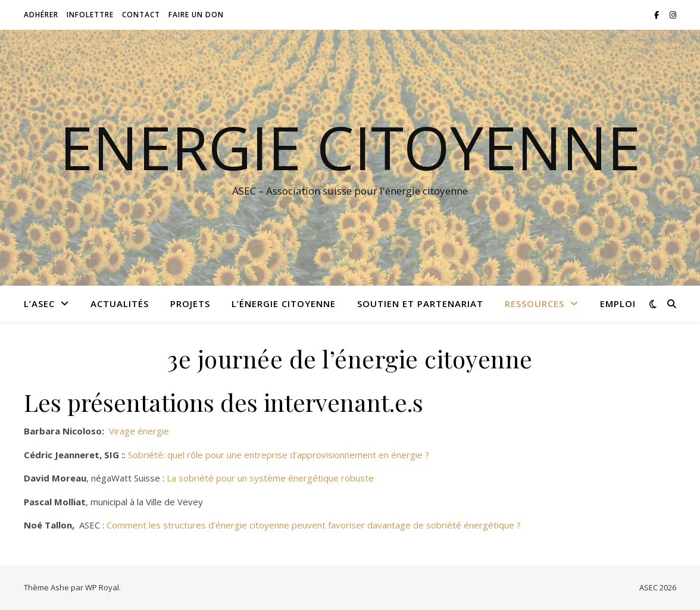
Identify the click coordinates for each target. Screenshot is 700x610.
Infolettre (90, 15)
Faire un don (196, 15)
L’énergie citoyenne (284, 304)
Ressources (535, 304)
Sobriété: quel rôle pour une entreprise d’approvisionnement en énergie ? (279, 455)
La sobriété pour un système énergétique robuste (270, 478)
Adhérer (41, 15)
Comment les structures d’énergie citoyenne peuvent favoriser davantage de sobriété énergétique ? (314, 525)
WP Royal (102, 587)
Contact (141, 15)
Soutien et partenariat (420, 304)
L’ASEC (39, 304)
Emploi (618, 304)
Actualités (120, 304)
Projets (190, 304)
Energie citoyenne (350, 147)
